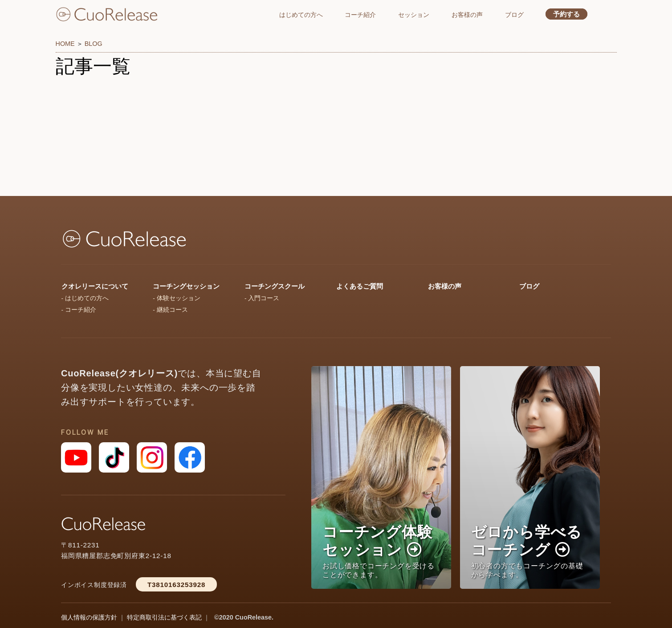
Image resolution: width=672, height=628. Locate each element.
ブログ (514, 15)
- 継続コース (170, 310)
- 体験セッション (176, 298)
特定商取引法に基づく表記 (164, 617)
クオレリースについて (95, 286)
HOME (65, 44)
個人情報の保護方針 (89, 617)
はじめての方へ (301, 15)
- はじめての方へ (85, 298)
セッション (414, 15)
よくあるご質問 (360, 286)
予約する (566, 14)
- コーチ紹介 (79, 310)
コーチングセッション (186, 286)
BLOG (94, 44)
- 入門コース (262, 298)
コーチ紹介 (360, 15)
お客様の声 (467, 15)
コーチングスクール (275, 286)
